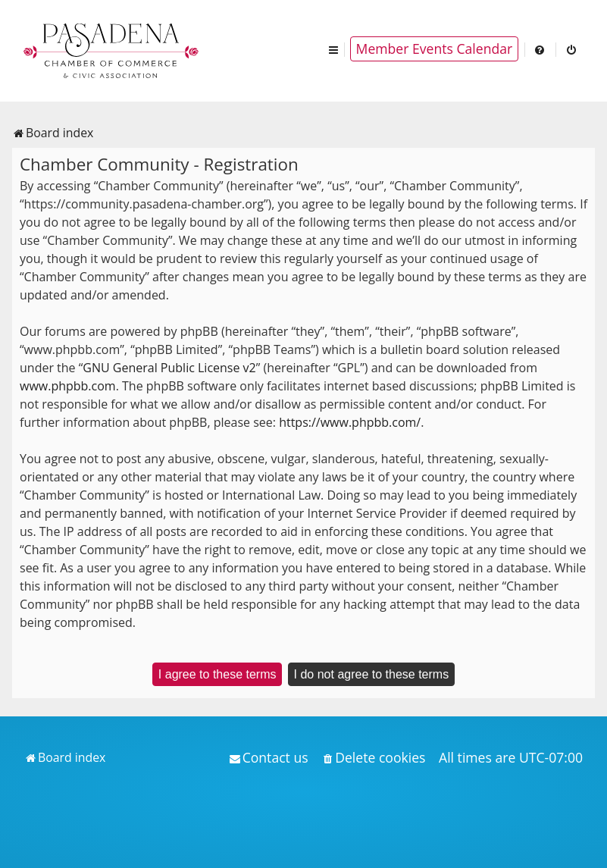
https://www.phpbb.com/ (350, 422)
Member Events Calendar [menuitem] (435, 49)
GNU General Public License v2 (169, 368)
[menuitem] (540, 49)
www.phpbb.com (68, 386)
